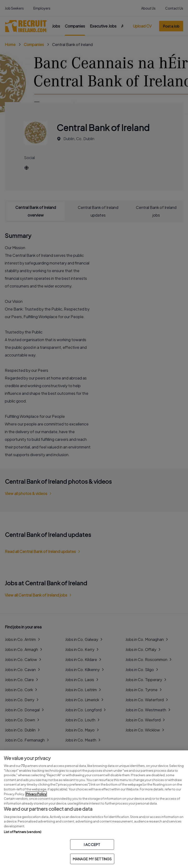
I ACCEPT (92, 844)
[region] (94, 809)
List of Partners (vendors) (23, 832)
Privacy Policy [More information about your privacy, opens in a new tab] (36, 794)
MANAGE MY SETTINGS (92, 859)
